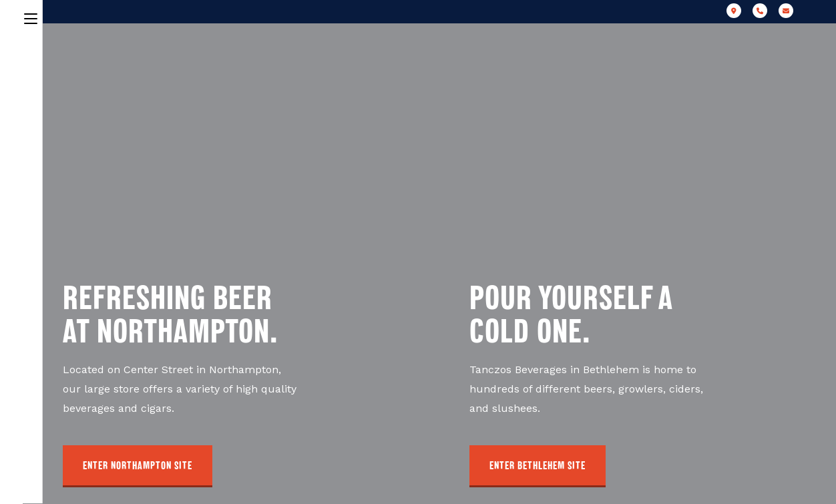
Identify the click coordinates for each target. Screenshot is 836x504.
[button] (138, 466)
